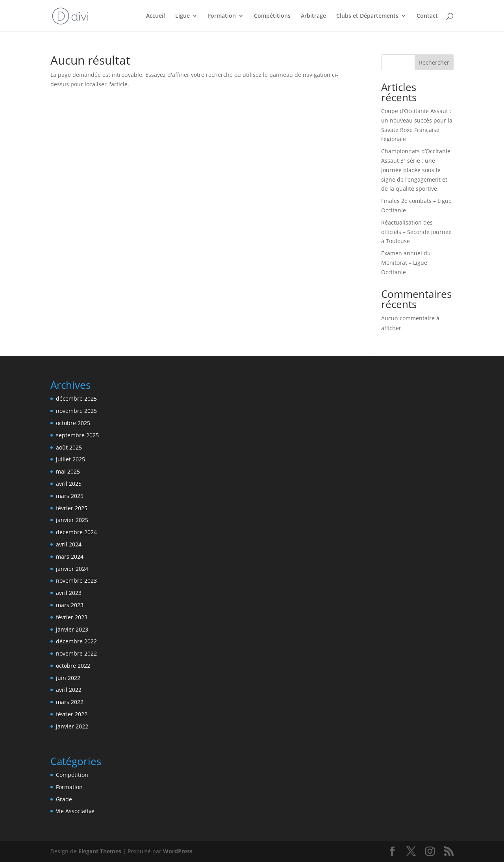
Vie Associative (75, 811)
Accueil (156, 16)
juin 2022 (68, 678)
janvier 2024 (72, 569)
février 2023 (72, 617)
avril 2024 (69, 544)
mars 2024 (70, 556)
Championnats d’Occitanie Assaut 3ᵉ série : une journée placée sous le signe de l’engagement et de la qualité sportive (416, 170)
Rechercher (434, 62)
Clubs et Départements (367, 16)
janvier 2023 (72, 629)
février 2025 (72, 508)
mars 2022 (70, 702)
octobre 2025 (73, 423)
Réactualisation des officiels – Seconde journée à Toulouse (416, 232)
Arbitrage (313, 16)
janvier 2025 (72, 520)
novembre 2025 (76, 411)
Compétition (72, 775)
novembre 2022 (76, 653)
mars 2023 (70, 605)
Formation (222, 16)
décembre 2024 (76, 532)
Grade (64, 799)
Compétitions (272, 16)
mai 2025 (68, 471)
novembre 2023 (76, 581)
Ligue (183, 16)
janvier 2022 (72, 726)
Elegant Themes (100, 851)
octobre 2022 (73, 666)
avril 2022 (69, 690)
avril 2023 (69, 593)
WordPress (178, 851)
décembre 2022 (76, 641)
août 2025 (69, 447)
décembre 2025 (76, 398)
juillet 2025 (70, 459)
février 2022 (72, 714)
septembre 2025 (77, 435)
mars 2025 (70, 496)
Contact (427, 16)
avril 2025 (69, 484)
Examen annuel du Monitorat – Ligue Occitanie (406, 263)
